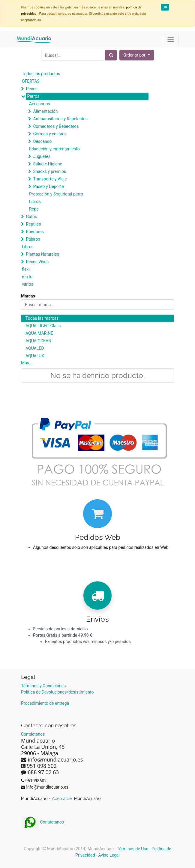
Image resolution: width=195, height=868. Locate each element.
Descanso (42, 141)
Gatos (31, 217)
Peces (31, 89)
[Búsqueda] (111, 55)
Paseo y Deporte (48, 186)
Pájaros (33, 239)
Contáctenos (33, 734)
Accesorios (40, 104)
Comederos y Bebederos (56, 126)
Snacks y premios (49, 171)
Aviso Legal (109, 855)
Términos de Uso (133, 849)
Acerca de (62, 799)
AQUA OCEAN (38, 341)
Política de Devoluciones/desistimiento (57, 692)
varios (28, 284)
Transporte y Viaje (50, 179)
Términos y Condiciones (43, 686)
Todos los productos (41, 74)
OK (165, 7)
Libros (35, 202)
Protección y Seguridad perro (56, 194)
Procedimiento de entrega (45, 703)
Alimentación (45, 111)
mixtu (27, 277)
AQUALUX (35, 356)
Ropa (34, 209)
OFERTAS (31, 81)
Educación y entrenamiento (54, 149)
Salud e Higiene (48, 164)
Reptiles (33, 224)
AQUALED (35, 348)
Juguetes (42, 156)
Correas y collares (50, 134)
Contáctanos (42, 822)
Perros (33, 96)
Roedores (35, 232)
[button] (137, 55)
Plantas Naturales (42, 254)
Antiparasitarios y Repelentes (60, 119)
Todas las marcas (42, 318)
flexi (26, 269)
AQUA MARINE (39, 333)
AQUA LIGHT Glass (43, 326)
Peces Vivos (37, 262)
